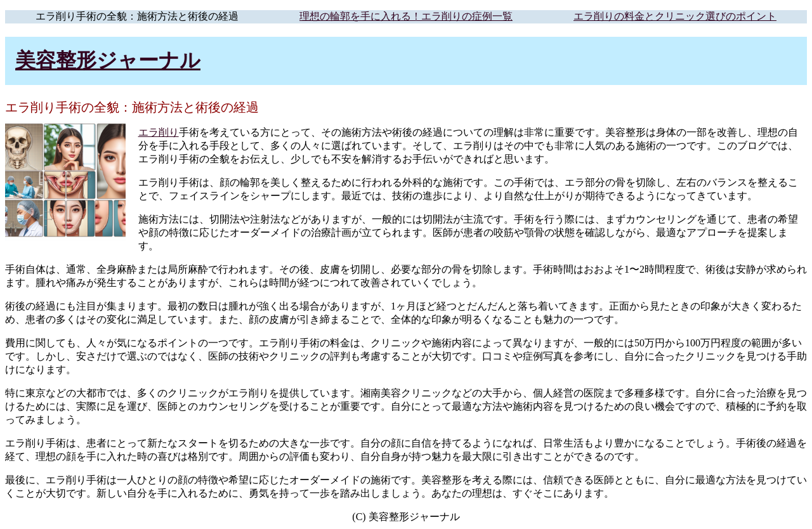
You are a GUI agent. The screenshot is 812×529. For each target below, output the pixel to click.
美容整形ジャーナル (108, 60)
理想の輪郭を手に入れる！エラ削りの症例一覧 (406, 16)
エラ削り (159, 132)
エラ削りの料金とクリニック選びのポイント (675, 16)
